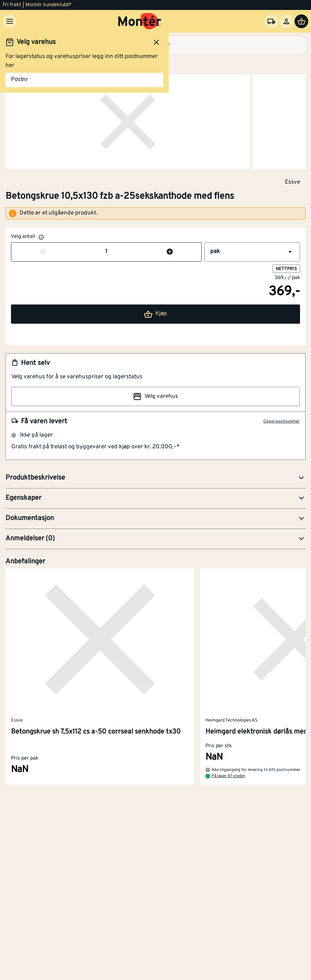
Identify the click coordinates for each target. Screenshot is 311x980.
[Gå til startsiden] (140, 21)
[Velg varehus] (271, 21)
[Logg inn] (286, 21)
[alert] (155, 214)
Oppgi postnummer (282, 422)
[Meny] (10, 21)
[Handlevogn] (301, 21)
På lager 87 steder (228, 776)
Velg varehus (155, 396)
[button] (252, 252)
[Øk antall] (170, 252)
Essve (292, 182)
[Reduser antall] (43, 252)
